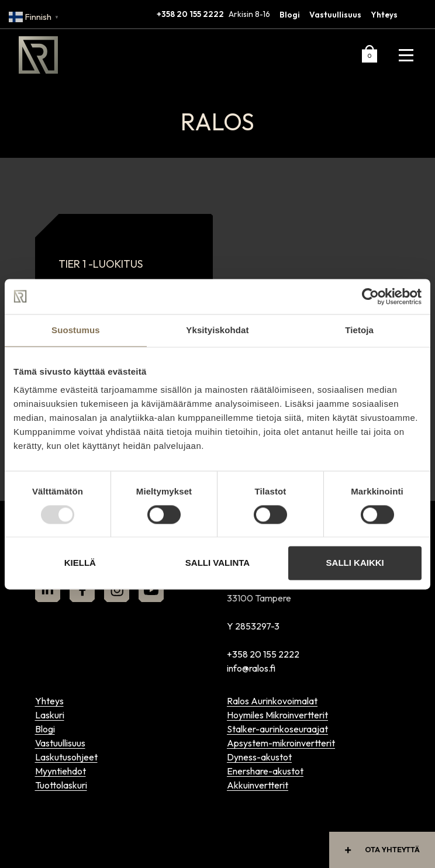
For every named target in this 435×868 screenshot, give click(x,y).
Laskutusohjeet (66, 757)
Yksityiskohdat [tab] (217, 330)
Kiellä (80, 563)
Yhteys (384, 15)
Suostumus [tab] (76, 330)
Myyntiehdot (61, 771)
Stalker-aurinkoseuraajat (277, 729)
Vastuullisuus (335, 15)
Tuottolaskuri (61, 785)
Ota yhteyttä (380, 850)
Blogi (290, 15)
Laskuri (50, 715)
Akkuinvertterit (258, 785)
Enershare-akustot (265, 771)
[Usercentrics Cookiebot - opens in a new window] (370, 296)
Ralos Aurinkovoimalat (272, 701)
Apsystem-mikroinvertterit (281, 743)
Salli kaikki (355, 563)
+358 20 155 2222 (190, 14)
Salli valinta (217, 563)
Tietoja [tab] (359, 330)
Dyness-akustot (259, 757)
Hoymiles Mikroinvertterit (277, 715)
